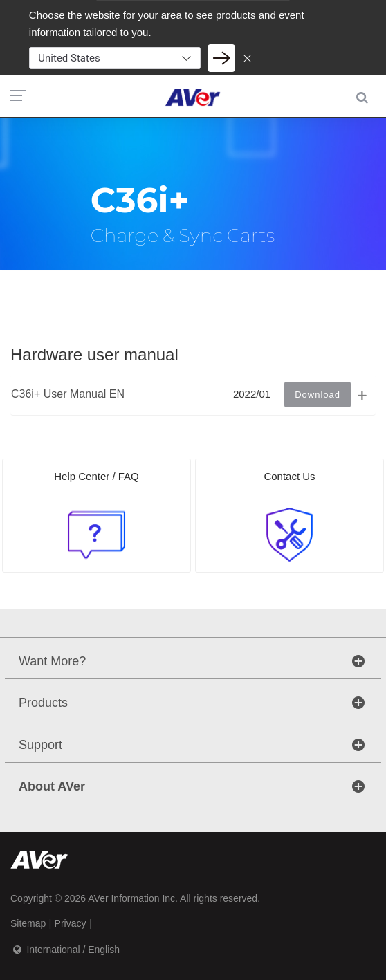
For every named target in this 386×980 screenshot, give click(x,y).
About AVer (52, 786)
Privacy (71, 923)
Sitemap (28, 923)
